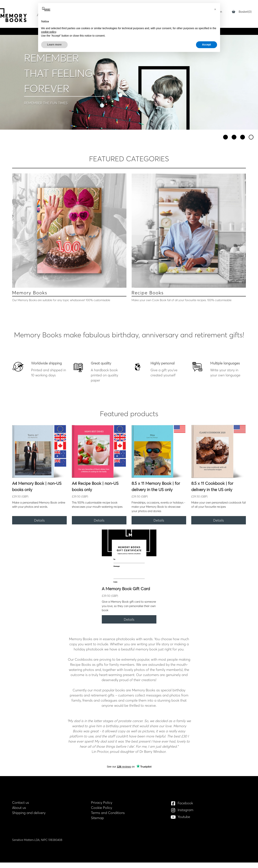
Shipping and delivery (29, 813)
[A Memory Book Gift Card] (129, 557)
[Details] (39, 520)
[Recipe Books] (189, 231)
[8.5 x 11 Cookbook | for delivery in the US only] (219, 451)
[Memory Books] (69, 231)
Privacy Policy (102, 803)
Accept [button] (207, 45)
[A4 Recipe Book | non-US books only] (99, 451)
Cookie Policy (102, 808)
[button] (215, 9)
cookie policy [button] (49, 32)
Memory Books (30, 293)
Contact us (21, 803)
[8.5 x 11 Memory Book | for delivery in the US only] (159, 451)
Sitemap (97, 818)
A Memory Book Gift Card (126, 589)
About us (19, 808)
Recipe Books (148, 293)
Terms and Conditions (108, 813)
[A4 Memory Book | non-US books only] (39, 451)
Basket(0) (242, 12)
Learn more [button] (54, 45)
